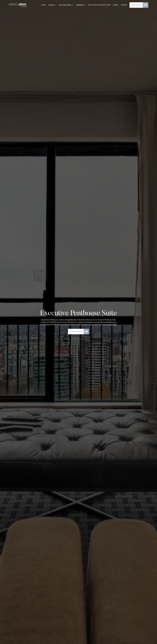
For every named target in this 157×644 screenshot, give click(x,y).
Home (44, 5)
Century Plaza (112, 325)
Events (116, 5)
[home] (17, 5)
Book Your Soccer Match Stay (99, 5)
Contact (124, 5)
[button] (52, 5)
